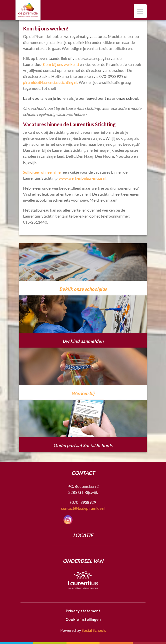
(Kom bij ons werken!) (60, 64)
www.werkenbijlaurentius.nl (82, 178)
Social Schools (94, 630)
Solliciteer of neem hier (42, 172)
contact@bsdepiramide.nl (83, 508)
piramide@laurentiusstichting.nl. (50, 82)
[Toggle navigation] (140, 11)
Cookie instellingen (83, 619)
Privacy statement (83, 611)
